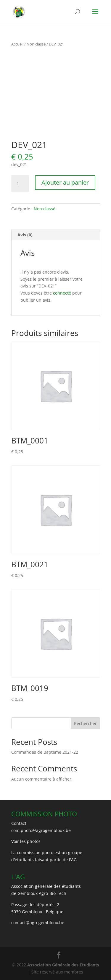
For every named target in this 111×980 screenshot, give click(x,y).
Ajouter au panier (65, 182)
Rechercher (85, 723)
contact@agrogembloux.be (38, 923)
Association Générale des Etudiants (63, 965)
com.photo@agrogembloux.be (41, 830)
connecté (62, 293)
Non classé (36, 44)
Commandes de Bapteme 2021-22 (45, 752)
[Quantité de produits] (20, 183)
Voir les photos (26, 841)
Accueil (17, 44)
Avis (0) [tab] (25, 235)
